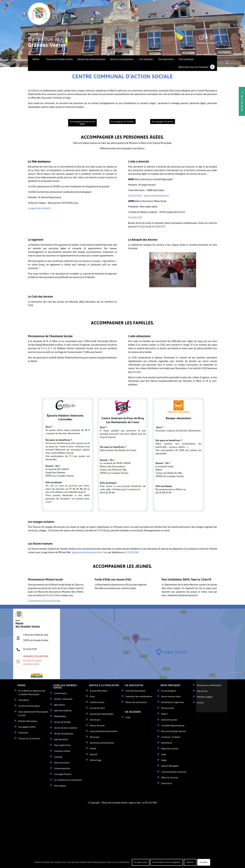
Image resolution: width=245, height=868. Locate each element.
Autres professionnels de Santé (104, 731)
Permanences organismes (173, 702)
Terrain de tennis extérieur (66, 728)
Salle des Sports (61, 739)
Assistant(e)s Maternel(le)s (102, 714)
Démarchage (96, 760)
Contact (213, 43)
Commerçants (60, 693)
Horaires (201, 43)
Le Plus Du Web (149, 803)
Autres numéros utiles (171, 697)
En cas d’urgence (169, 691)
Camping (58, 757)
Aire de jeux (95, 720)
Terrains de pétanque (64, 734)
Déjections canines (170, 749)
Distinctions (166, 783)
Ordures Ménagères (170, 766)
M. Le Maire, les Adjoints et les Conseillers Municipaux (32, 693)
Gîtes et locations (62, 763)
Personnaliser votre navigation (167, 862)
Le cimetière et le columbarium (68, 780)
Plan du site (202, 691)
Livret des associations (135, 691)
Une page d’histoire (63, 774)
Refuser (190, 862)
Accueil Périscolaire (99, 691)
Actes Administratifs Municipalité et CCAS (33, 714)
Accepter (204, 862)
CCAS (128, 717)
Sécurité (93, 754)
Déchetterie (167, 743)
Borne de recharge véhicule (173, 731)
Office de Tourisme (170, 778)
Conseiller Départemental (173, 726)
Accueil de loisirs (97, 708)
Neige (164, 760)
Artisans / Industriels (63, 699)
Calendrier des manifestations (139, 697)
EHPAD (93, 749)
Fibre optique (60, 786)
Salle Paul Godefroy (63, 711)
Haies (164, 754)
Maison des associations (136, 702)
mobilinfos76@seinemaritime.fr (183, 595)
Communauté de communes (174, 772)
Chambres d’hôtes (62, 751)
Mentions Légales (205, 697)
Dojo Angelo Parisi (62, 745)
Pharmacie (95, 737)
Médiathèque (60, 716)
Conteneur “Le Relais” (171, 737)
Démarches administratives (102, 743)
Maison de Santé (97, 726)
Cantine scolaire (97, 702)
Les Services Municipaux (29, 706)
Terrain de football (62, 722)
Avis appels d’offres (27, 727)
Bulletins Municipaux (28, 721)
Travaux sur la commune (29, 738)
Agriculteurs (59, 705)
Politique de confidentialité (209, 685)
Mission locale (168, 708)
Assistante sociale (169, 720)
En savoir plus (141, 862)
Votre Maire (24, 700)
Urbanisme (23, 733)
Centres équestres (62, 768)
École (92, 697)
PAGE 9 (164, 714)
